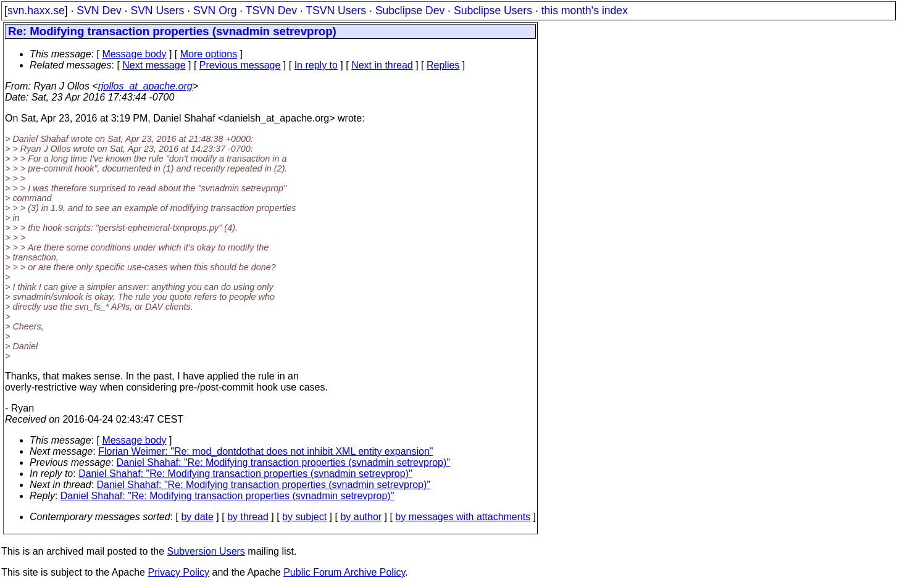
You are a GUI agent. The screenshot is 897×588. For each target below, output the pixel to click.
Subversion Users (206, 551)
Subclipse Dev (410, 10)
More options (209, 54)
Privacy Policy (178, 572)
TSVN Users (336, 10)
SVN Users (157, 10)
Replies (443, 65)
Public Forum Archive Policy (344, 572)
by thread (248, 517)
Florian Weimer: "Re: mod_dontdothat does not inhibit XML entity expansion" (265, 451)
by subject (304, 517)
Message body (134, 54)
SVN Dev (99, 10)
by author (361, 517)
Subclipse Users (493, 10)
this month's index (585, 10)
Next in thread (382, 65)
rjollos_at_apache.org (145, 86)
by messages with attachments (463, 517)
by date (197, 517)
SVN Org (215, 10)
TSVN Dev (271, 10)
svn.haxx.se (36, 10)
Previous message (240, 65)
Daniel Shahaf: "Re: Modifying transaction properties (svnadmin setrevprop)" (284, 462)
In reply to (316, 65)
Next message (154, 65)
